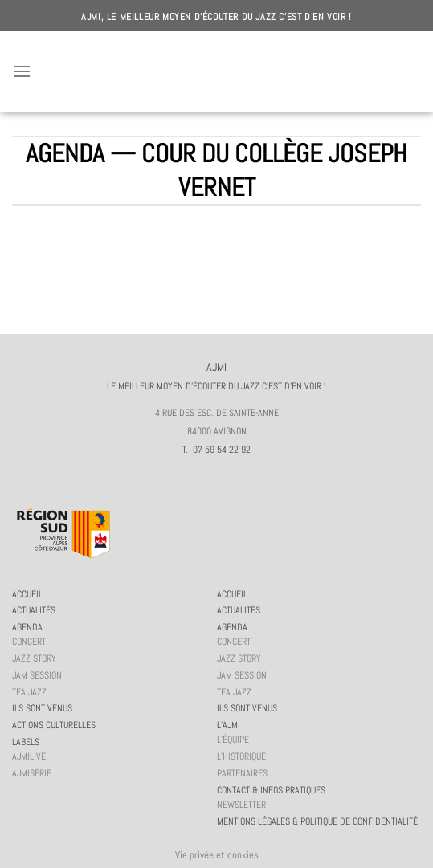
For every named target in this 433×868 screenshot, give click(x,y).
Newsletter (241, 805)
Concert (29, 642)
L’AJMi (229, 725)
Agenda (27, 627)
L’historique (241, 756)
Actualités (34, 610)
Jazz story (34, 658)
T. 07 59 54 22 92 (216, 450)
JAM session (37, 675)
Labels (26, 742)
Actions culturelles (54, 725)
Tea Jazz (29, 692)
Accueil (27, 594)
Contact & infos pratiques (271, 790)
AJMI (217, 71)
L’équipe (233, 740)
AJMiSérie (32, 773)
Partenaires (242, 773)
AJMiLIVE (29, 756)
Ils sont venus (42, 708)
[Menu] (22, 71)
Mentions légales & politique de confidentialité (317, 821)
